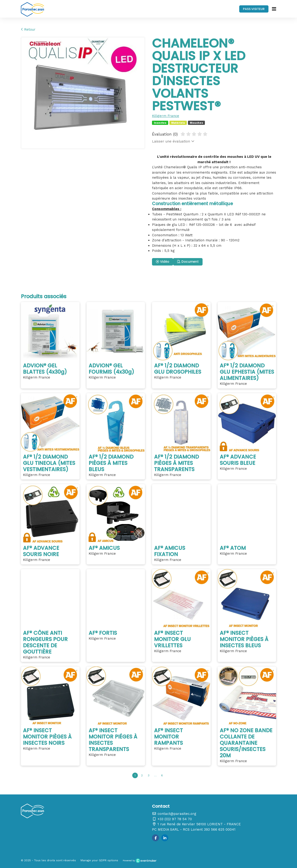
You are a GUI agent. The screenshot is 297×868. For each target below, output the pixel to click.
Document (188, 262)
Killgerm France (166, 116)
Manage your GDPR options (99, 860)
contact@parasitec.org (174, 814)
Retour (28, 29)
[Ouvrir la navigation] (274, 9)
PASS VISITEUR (254, 9)
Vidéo (163, 262)
